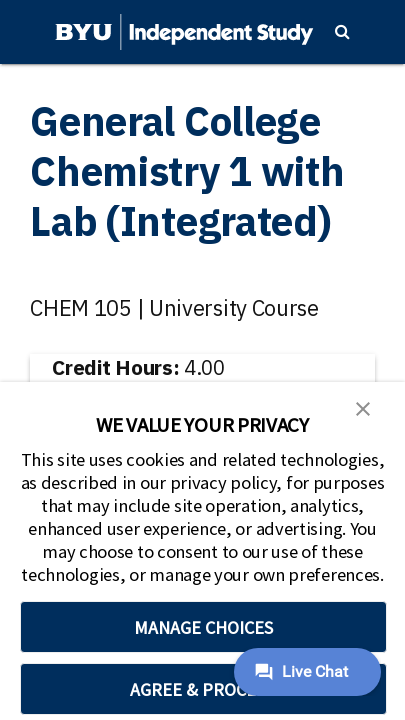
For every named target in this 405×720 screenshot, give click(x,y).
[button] (363, 407)
